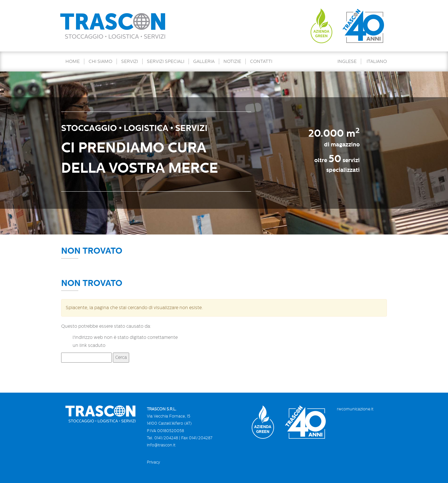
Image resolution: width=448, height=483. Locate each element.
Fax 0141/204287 (197, 438)
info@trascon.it (161, 445)
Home (73, 61)
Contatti (261, 61)
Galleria (204, 61)
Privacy (153, 462)
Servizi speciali (166, 61)
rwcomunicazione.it (355, 409)
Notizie (232, 61)
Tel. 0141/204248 (162, 438)
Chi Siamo (100, 61)
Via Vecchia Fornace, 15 (169, 416)
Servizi (130, 61)
